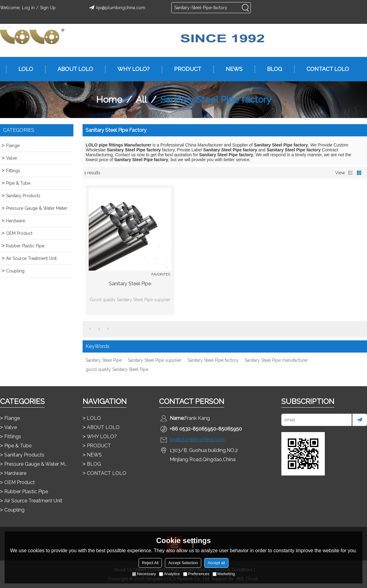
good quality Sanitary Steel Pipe (117, 369)
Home (109, 100)
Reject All (150, 563)
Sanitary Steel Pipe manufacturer (276, 360)
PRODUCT (185, 69)
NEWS (231, 69)
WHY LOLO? (130, 69)
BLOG (271, 69)
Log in (28, 8)
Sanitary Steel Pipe (130, 284)
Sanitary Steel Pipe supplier (155, 360)
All (141, 100)
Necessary (144, 574)
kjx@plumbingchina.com (116, 8)
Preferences (196, 574)
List (350, 173)
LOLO (23, 69)
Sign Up (48, 8)
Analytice (170, 574)
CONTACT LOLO (325, 69)
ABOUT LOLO (72, 69)
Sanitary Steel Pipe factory (213, 360)
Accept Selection (183, 563)
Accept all (216, 563)
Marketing (224, 574)
